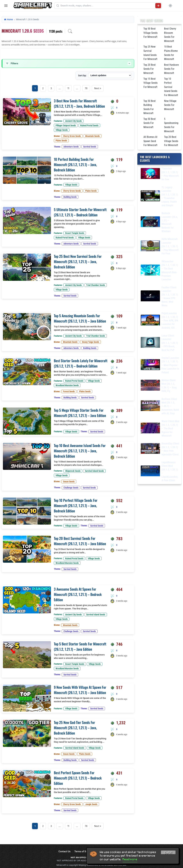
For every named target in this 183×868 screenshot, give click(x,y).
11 (68, 88)
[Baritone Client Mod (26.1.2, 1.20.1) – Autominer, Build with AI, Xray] (150, 406)
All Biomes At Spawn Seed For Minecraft (150, 141)
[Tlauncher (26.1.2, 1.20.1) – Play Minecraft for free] (150, 174)
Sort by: (82, 75)
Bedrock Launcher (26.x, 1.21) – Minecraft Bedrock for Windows (170, 222)
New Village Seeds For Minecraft (170, 105)
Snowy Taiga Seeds (90, 342)
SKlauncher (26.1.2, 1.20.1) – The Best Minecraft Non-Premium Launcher (170, 270)
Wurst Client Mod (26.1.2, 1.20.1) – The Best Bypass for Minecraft (170, 428)
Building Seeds (70, 197)
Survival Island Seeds (94, 471)
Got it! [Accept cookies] (168, 853)
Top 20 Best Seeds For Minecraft (150, 69)
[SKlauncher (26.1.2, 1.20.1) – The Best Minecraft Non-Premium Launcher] (150, 271)
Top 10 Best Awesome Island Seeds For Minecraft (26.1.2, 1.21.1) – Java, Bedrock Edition (80, 451)
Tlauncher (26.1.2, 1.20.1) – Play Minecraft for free (170, 174)
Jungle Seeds (91, 804)
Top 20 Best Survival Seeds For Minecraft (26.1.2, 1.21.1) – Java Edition (80, 541)
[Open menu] (6, 6)
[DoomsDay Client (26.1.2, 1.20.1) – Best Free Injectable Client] (150, 449)
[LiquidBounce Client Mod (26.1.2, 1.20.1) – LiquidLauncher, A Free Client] (150, 472)
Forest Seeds (69, 391)
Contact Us (64, 851)
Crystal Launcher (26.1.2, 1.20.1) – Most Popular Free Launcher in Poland (170, 365)
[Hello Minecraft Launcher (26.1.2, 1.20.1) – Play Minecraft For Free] (150, 246)
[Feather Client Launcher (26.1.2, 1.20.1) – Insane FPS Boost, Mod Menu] (150, 296)
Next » (98, 88)
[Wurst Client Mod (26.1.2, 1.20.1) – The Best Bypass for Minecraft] (150, 429)
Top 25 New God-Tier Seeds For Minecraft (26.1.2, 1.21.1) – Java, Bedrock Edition (75, 728)
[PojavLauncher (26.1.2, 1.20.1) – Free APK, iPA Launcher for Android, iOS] (150, 321)
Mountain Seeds (92, 136)
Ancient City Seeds (73, 121)
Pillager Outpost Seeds (66, 125)
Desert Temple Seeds (75, 233)
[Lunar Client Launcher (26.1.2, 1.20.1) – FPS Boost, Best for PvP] (150, 343)
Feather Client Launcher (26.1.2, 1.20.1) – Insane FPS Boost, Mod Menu (170, 296)
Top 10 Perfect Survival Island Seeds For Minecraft (171, 87)
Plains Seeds (61, 141)
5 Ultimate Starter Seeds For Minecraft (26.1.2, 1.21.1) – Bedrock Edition (80, 212)
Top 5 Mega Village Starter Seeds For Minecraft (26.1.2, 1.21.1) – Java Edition (80, 413)
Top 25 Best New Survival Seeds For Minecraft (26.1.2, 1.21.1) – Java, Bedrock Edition (78, 261)
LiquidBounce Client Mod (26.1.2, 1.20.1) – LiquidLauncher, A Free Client (170, 471)
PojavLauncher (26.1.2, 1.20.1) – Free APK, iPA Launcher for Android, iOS (170, 321)
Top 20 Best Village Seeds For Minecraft (171, 141)
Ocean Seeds (69, 482)
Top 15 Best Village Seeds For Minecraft (150, 83)
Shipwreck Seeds (73, 471)
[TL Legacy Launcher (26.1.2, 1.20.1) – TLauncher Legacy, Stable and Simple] (150, 196)
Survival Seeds (90, 147)
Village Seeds (62, 130)
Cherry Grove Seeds (72, 136)
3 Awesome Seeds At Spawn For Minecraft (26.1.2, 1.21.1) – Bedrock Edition (78, 594)
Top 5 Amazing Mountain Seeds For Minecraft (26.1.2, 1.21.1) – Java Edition (80, 318)
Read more (130, 859)
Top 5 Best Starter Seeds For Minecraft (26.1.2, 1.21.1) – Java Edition (80, 646)
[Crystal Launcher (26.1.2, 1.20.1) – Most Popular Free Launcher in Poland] (150, 365)
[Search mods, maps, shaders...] (107, 6)
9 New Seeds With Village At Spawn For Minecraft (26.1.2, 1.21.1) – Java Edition (80, 690)
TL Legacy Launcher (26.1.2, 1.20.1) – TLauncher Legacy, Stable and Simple (170, 196)
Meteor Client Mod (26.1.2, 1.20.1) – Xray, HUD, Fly (169, 386)
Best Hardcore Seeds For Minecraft (171, 69)
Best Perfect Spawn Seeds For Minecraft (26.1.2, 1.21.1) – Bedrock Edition (78, 778)
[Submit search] (158, 6)
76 (86, 88)
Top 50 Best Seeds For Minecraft (150, 123)
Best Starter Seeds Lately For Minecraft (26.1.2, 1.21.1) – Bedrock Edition (81, 363)
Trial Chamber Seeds (96, 285)
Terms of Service (84, 851)
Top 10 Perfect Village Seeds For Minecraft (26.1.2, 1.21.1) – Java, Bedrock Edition (76, 505)
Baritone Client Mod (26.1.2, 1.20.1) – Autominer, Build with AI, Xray (170, 406)
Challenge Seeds (71, 488)
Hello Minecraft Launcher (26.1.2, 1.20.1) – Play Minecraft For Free (170, 246)
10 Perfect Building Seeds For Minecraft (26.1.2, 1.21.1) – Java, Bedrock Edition (75, 164)
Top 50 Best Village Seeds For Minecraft (150, 33)
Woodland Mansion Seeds (67, 385)
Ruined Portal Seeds (89, 125)
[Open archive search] (70, 31)
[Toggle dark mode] (170, 6)
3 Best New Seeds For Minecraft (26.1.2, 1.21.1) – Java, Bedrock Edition (79, 103)
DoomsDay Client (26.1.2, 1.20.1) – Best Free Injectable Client (170, 449)
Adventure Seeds (71, 147)
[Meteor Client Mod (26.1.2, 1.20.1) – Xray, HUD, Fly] (150, 386)
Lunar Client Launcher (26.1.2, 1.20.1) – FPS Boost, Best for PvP (170, 343)
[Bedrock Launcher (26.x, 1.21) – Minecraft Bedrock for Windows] (150, 222)
